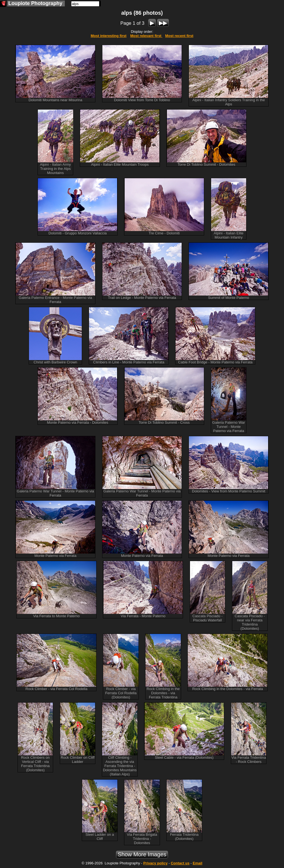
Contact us (180, 863)
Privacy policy (155, 863)
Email (198, 863)
